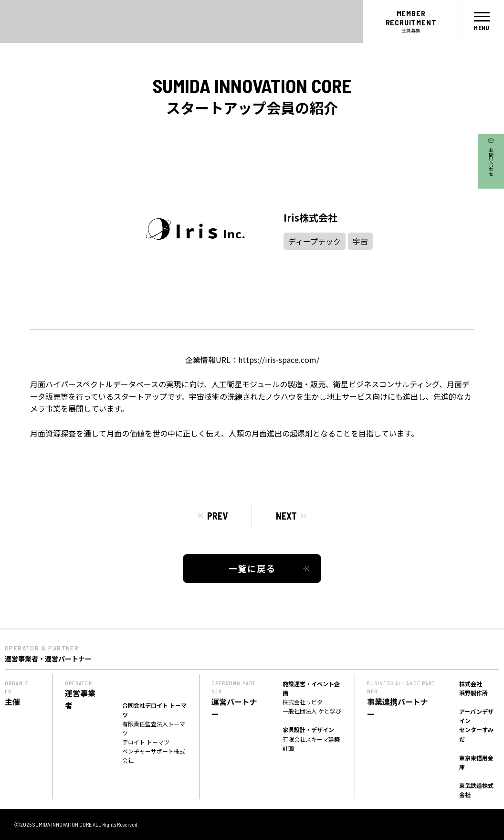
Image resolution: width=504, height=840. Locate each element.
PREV (217, 516)
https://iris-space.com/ (279, 360)
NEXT (286, 516)
